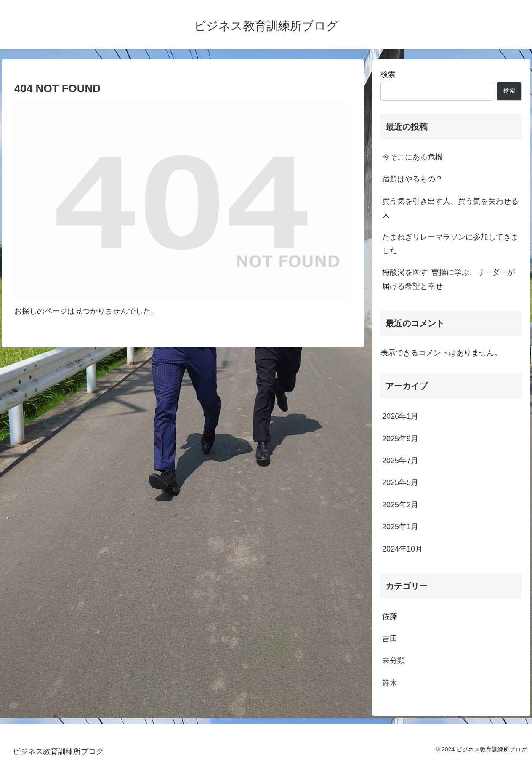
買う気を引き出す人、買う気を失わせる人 (450, 208)
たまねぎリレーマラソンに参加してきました (450, 244)
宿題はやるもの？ (412, 179)
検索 (388, 75)
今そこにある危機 (412, 157)
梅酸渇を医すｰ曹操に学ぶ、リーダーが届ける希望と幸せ (448, 279)
